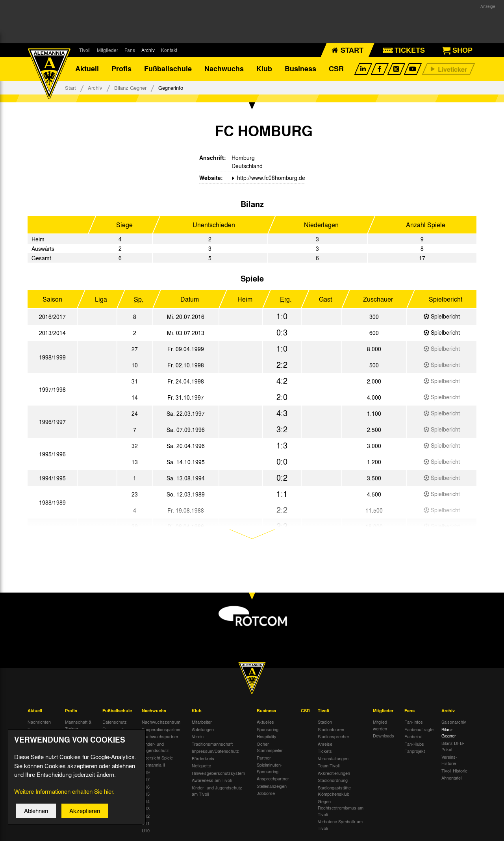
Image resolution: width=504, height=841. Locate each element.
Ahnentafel (451, 778)
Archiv (148, 50)
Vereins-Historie (449, 760)
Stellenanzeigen (272, 786)
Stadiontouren (331, 729)
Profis (121, 69)
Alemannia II (153, 765)
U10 (146, 830)
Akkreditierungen (334, 773)
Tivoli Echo (38, 736)
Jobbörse (266, 793)
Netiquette (201, 765)
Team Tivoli (329, 765)
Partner (264, 758)
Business (300, 69)
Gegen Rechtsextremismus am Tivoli (341, 808)
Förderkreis (203, 758)
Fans (130, 50)
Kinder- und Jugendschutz (155, 747)
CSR (336, 69)
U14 (146, 801)
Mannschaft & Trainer (78, 725)
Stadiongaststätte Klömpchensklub (334, 791)
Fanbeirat (413, 736)
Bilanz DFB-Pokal (453, 746)
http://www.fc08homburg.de (270, 178)
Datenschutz (115, 722)
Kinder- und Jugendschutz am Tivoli (217, 791)
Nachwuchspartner (160, 736)
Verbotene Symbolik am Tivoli (340, 825)
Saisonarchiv (454, 722)
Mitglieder (107, 50)
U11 (146, 823)
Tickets (325, 751)
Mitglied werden (380, 725)
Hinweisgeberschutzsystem (218, 773)
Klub (264, 69)
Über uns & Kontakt (113, 733)
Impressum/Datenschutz (215, 751)
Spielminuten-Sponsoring (270, 768)
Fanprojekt (415, 751)
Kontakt (169, 50)
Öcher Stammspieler (270, 747)
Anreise (325, 744)
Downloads (384, 735)
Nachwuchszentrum (161, 722)
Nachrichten (39, 722)
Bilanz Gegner (130, 88)
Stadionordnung (333, 780)
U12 (146, 816)
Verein (198, 736)
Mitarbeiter (202, 722)
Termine (35, 729)
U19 (146, 772)
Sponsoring (268, 729)
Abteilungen (203, 729)
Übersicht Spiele (157, 758)
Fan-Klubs (414, 744)
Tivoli (85, 50)
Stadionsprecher (334, 736)
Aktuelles (265, 722)
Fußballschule (168, 69)
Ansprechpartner (273, 778)
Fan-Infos (414, 722)
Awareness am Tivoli (212, 780)
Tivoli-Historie (454, 771)
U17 (146, 779)
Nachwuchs (224, 69)
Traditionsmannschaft (212, 744)
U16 (146, 787)
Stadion (325, 722)
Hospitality (267, 736)
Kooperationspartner (161, 729)
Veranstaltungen (333, 758)
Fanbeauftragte (419, 729)
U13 (146, 808)
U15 (146, 794)
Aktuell (87, 69)
